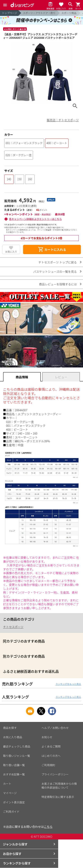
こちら (48, 827)
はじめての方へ (51, 756)
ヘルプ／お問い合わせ (55, 728)
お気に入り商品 (13, 737)
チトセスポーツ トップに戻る (58, 262)
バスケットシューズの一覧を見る (55, 272)
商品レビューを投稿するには (58, 284)
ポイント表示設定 (14, 802)
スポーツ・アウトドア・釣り (39, 13)
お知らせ (47, 737)
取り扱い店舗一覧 (14, 765)
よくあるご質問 (51, 746)
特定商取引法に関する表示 (58, 797)
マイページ (10, 793)
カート (7, 784)
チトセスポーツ (13, 627)
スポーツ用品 (69, 13)
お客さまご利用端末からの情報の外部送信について (59, 786)
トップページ (10, 13)
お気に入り (11, 252)
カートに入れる (52, 249)
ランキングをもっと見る (68, 684)
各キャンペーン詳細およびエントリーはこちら (35, 219)
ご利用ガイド (11, 812)
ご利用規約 (48, 765)
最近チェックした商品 (17, 746)
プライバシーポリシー (55, 774)
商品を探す (10, 728)
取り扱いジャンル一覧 (17, 756)
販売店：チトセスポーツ (63, 120)
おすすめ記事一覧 (14, 774)
